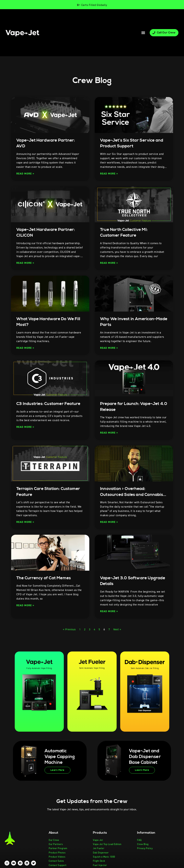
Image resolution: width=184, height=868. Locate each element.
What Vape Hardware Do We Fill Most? (49, 322)
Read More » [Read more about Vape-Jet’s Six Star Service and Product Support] (110, 174)
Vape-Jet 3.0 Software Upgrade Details (126, 581)
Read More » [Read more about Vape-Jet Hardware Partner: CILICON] (26, 263)
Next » (118, 629)
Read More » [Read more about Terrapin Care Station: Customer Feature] (26, 522)
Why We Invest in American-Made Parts (131, 322)
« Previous (69, 629)
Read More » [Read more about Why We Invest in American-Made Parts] (110, 348)
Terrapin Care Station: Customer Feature (41, 492)
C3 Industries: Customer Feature (43, 407)
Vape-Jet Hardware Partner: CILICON (49, 232)
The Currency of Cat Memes (47, 578)
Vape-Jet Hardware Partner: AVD (49, 143)
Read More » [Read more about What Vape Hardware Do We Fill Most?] (26, 348)
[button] (143, 33)
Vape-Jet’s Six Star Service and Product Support (131, 143)
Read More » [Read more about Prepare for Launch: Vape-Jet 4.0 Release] (110, 433)
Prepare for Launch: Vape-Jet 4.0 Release (133, 407)
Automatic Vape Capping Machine (58, 757)
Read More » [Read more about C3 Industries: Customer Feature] (26, 433)
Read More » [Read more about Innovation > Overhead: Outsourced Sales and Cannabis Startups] (110, 522)
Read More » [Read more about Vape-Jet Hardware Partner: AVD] (26, 174)
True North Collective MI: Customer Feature (127, 232)
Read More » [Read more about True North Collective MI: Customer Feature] (110, 263)
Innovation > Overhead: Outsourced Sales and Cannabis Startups (125, 494)
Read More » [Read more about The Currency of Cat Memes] (26, 605)
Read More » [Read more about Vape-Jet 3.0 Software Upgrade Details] (110, 611)
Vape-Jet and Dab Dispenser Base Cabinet (143, 757)
